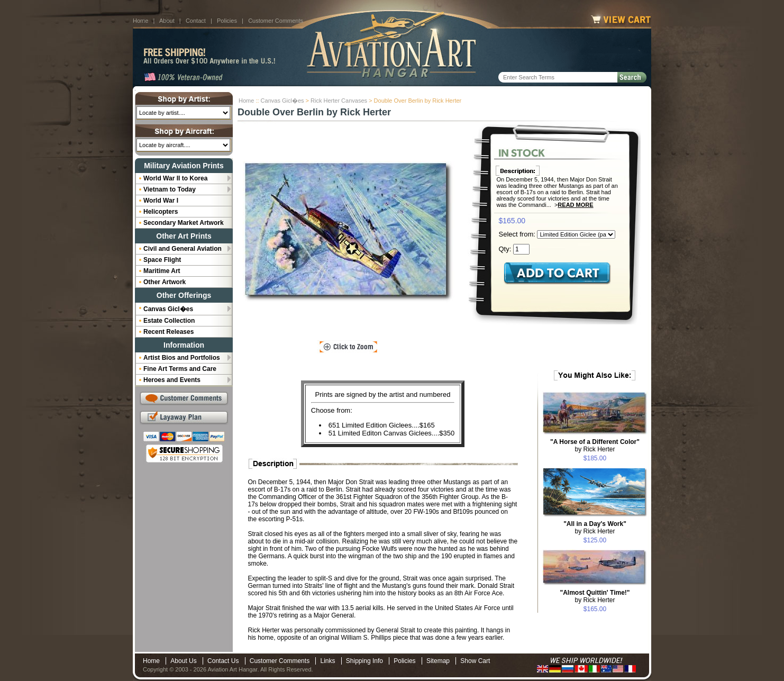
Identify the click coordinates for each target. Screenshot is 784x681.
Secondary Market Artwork (184, 223)
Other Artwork (165, 282)
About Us (183, 661)
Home (140, 21)
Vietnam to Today (170, 189)
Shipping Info (364, 661)
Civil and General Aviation (183, 249)
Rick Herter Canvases (339, 101)
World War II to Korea (175, 178)
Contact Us (223, 661)
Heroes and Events (172, 380)
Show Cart (475, 661)
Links (327, 661)
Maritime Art (162, 271)
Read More (575, 205)
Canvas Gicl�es (282, 101)
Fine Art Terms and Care (180, 369)
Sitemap (438, 661)
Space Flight (162, 260)
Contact (196, 21)
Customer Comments (276, 21)
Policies (227, 21)
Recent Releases (168, 332)
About (167, 21)
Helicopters (161, 212)
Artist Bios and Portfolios (182, 358)
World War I (161, 201)
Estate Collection (169, 321)
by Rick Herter (595, 446)
